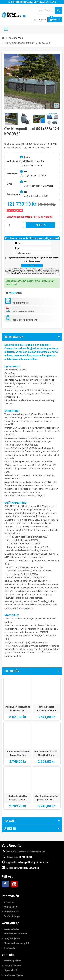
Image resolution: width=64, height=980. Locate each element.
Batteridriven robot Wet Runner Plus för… (18, 753)
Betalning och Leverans (15, 934)
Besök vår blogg (12, 916)
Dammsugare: (13, 194)
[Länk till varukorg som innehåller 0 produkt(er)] (55, 20)
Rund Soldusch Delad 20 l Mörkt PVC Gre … (46, 753)
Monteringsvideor (13, 961)
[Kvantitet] (15, 225)
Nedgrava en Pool (13, 965)
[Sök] (50, 10)
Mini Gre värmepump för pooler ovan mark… (46, 798)
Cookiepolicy (10, 948)
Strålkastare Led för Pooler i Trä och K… (18, 798)
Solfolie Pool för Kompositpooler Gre (46, 709)
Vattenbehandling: (13, 161)
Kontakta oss (10, 907)
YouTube (14, 884)
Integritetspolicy (12, 938)
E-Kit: (9, 184)
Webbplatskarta (12, 911)
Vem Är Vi (9, 902)
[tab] (32, 337)
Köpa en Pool (10, 970)
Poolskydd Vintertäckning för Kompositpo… (18, 709)
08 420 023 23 (18, 2)
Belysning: (12, 174)
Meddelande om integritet (16, 943)
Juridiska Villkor (12, 929)
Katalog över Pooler (13, 975)
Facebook (5, 884)
